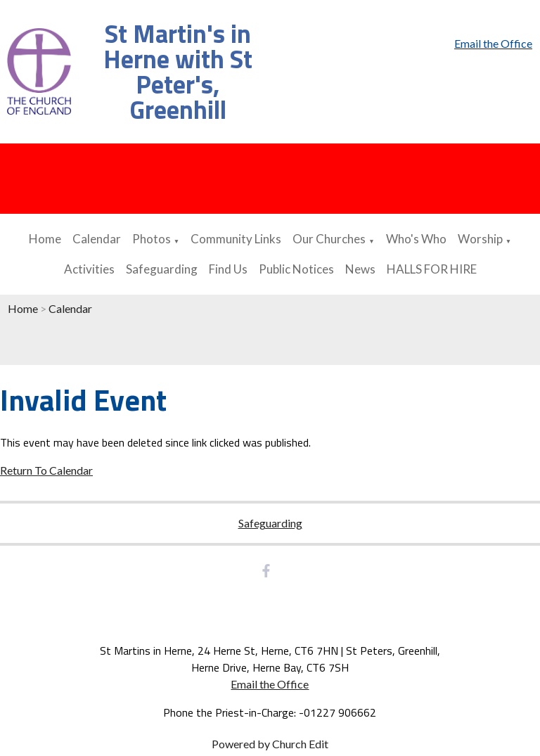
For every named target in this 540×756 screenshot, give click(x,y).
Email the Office (270, 684)
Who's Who (416, 239)
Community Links (236, 239)
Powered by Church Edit (270, 744)
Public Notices (296, 269)
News (360, 269)
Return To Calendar (46, 470)
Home (45, 239)
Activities (89, 269)
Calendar (97, 239)
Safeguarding (162, 269)
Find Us (228, 269)
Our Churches (329, 239)
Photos (152, 239)
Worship (480, 239)
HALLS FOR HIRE (432, 269)
